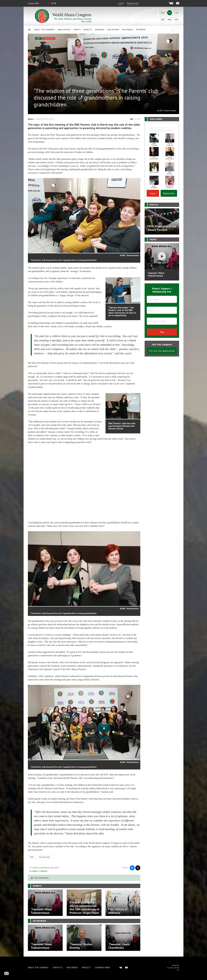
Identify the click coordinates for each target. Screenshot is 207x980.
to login (33, 871)
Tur (176, 13)
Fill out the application (162, 351)
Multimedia (128, 30)
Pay (162, 332)
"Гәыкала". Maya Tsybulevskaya (156, 274)
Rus (163, 13)
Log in (121, 3)
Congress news (102, 967)
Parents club (49, 38)
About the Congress (44, 30)
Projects (88, 30)
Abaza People (64, 30)
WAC (38, 38)
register (44, 871)
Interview (141, 30)
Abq (170, 19)
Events (77, 30)
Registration (133, 3)
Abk (163, 19)
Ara (176, 19)
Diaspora (100, 30)
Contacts (57, 967)
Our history (113, 30)
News (31, 119)
